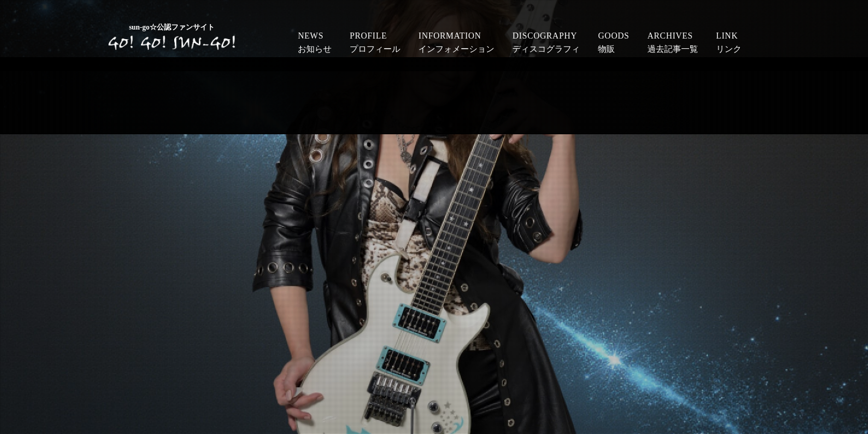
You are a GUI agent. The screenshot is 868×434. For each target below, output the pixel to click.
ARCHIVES (673, 44)
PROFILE (375, 44)
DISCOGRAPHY (546, 44)
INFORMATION (456, 44)
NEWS (315, 44)
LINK (729, 44)
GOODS (614, 44)
